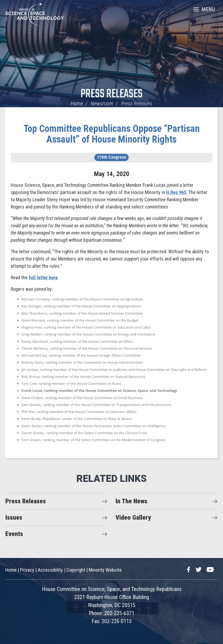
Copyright (76, 570)
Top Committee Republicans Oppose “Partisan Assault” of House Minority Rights (112, 134)
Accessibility (50, 570)
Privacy (27, 570)
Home (77, 103)
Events (14, 534)
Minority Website (105, 570)
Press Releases (112, 94)
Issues (14, 518)
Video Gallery (133, 518)
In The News (131, 501)
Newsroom (102, 103)
